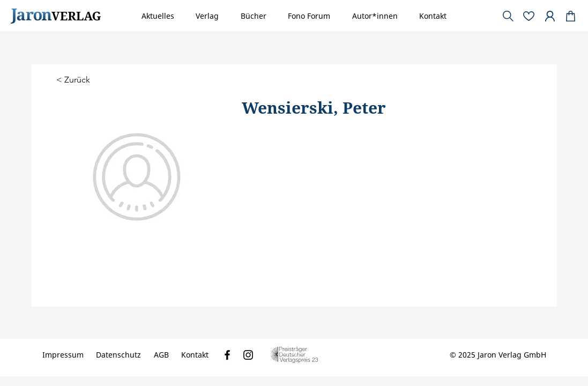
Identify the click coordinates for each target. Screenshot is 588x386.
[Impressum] (63, 355)
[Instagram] (248, 355)
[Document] (571, 16)
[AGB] (161, 355)
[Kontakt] (195, 355)
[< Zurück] (75, 80)
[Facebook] (227, 355)
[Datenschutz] (118, 355)
